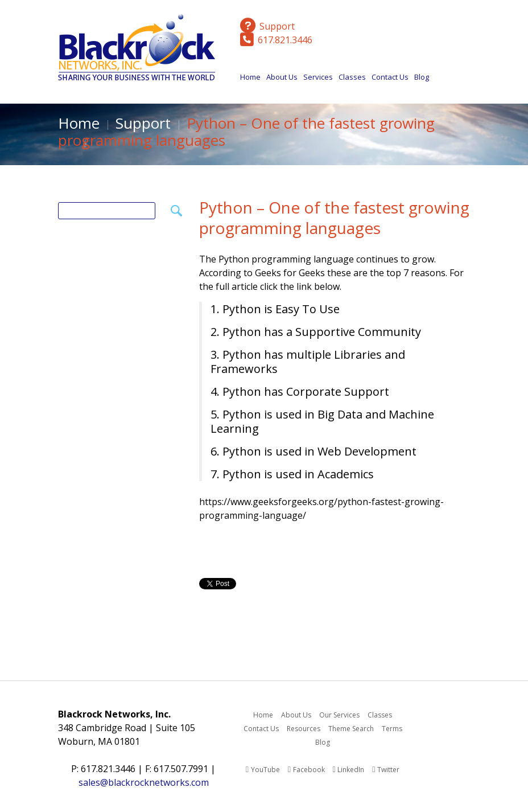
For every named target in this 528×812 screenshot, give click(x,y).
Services (318, 80)
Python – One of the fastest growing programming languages (334, 218)
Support (143, 123)
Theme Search (351, 729)
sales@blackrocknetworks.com (144, 782)
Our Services (339, 715)
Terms (392, 729)
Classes (352, 80)
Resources (304, 729)
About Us (282, 80)
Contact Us (390, 77)
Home (250, 77)
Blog (422, 77)
